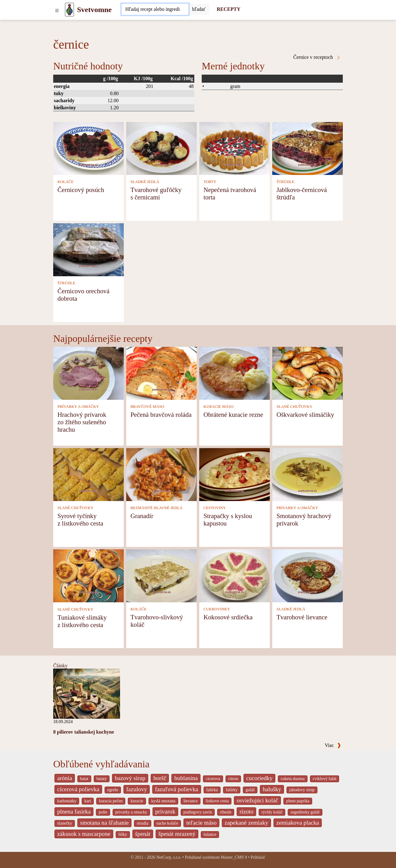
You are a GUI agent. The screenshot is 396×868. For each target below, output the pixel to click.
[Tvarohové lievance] (308, 575)
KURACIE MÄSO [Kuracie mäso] (219, 407)
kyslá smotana (163, 801)
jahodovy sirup (302, 790)
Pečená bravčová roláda (161, 414)
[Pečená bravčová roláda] (161, 373)
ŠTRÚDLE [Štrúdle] (286, 182)
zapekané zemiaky (246, 823)
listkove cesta (217, 801)
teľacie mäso (201, 823)
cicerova (213, 779)
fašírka (212, 790)
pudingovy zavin (198, 812)
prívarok (165, 811)
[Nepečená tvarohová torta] (235, 148)
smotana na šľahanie (104, 823)
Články (60, 666)
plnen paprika (298, 801)
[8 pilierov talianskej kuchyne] (87, 693)
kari (88, 801)
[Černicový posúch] (88, 148)
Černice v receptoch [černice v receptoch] (317, 57)
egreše (113, 790)
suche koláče (168, 823)
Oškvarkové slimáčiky (306, 414)
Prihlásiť (258, 857)
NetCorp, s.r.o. (169, 857)
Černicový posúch (81, 190)
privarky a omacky (131, 812)
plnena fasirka (74, 811)
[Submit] (199, 9)
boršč (160, 778)
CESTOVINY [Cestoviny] (215, 508)
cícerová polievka (78, 789)
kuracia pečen (111, 801)
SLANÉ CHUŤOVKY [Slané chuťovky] (295, 407)
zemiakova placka (298, 823)
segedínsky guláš (305, 812)
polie (103, 812)
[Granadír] (161, 474)
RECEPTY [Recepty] (229, 9)
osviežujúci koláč (257, 800)
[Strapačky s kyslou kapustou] (235, 474)
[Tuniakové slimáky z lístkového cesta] (88, 575)
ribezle (226, 812)
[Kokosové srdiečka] (235, 575)
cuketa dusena (293, 779)
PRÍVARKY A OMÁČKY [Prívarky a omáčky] (78, 407)
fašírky (232, 790)
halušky (272, 789)
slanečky (65, 823)
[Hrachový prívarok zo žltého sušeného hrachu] (88, 373)
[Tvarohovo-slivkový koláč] (161, 575)
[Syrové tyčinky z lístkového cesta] (88, 474)
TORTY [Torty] (210, 182)
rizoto (246, 811)
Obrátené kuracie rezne (233, 414)
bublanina (186, 778)
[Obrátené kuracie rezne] (235, 373)
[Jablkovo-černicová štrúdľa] (308, 148)
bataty (102, 779)
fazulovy (137, 789)
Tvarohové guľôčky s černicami (156, 193)
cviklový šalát (325, 779)
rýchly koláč (272, 812)
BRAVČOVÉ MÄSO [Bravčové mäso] (147, 407)
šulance (210, 834)
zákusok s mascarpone (84, 834)
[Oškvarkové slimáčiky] (308, 373)
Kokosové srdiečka (228, 617)
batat (84, 779)
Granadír (142, 516)
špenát (143, 834)
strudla (142, 823)
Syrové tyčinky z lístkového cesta (80, 519)
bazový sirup (130, 778)
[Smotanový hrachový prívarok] (308, 474)
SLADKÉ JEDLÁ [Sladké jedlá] (145, 182)
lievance (191, 801)
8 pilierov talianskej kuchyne (84, 732)
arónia (65, 778)
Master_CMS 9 (234, 857)
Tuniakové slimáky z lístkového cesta (82, 621)
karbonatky (67, 801)
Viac (333, 745)
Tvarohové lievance (302, 617)
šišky (123, 834)
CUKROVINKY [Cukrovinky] (217, 609)
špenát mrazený (177, 834)
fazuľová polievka (176, 789)
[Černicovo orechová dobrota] (88, 249)
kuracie (137, 801)
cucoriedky (259, 778)
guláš (250, 790)
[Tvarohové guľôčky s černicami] (161, 148)
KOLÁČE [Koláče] (66, 182)
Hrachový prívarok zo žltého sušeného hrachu (82, 422)
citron (233, 779)
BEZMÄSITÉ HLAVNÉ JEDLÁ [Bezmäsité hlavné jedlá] (157, 508)
